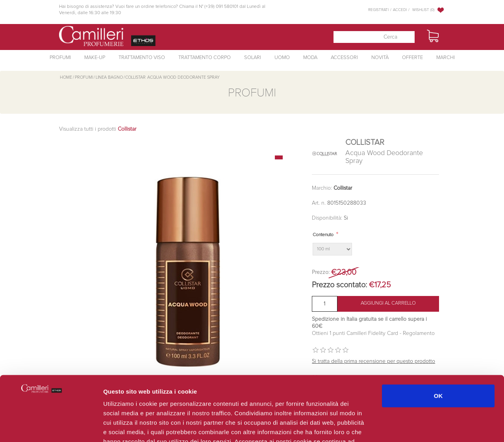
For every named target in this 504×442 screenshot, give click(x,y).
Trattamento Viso (142, 58)
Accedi (400, 10)
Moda (310, 58)
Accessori (344, 58)
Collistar (343, 188)
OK (438, 339)
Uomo (282, 58)
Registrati (378, 10)
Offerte (412, 58)
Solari (253, 58)
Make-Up (95, 58)
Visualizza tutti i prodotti (98, 129)
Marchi (446, 58)
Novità (380, 58)
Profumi (60, 58)
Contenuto (323, 235)
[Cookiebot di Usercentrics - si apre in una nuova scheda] (51, 427)
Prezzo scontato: (339, 285)
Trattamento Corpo (205, 58)
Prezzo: (321, 272)
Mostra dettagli (418, 426)
